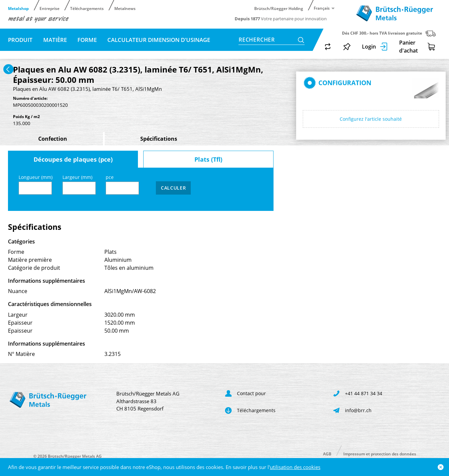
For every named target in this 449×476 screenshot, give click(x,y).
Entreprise (50, 8)
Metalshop (18, 8)
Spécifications (159, 139)
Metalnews (125, 8)
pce (122, 184)
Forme (87, 40)
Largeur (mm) (79, 184)
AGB (327, 454)
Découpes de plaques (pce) (73, 159)
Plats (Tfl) (208, 159)
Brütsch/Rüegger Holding (279, 8)
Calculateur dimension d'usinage (159, 40)
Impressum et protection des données (380, 454)
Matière (55, 40)
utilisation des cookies (295, 467)
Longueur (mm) (36, 184)
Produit (20, 40)
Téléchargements (87, 8)
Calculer (173, 188)
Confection (53, 139)
